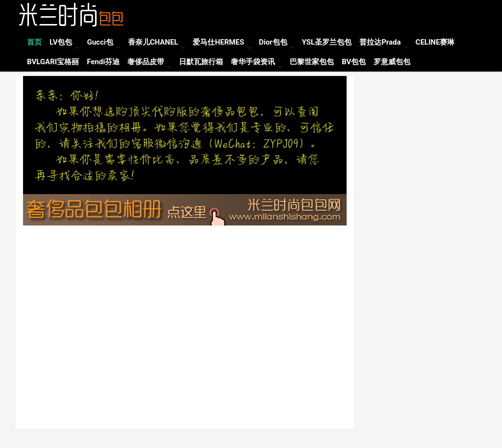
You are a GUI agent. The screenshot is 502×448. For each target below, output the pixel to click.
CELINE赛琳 (435, 42)
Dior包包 (273, 42)
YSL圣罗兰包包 (327, 42)
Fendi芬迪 (103, 62)
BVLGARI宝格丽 (53, 62)
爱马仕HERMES (218, 42)
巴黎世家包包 (312, 62)
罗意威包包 (392, 62)
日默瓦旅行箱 (201, 62)
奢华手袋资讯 (253, 62)
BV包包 (354, 62)
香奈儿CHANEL (153, 42)
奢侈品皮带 (146, 62)
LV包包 (61, 42)
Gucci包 (100, 42)
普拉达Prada (380, 42)
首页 (34, 42)
